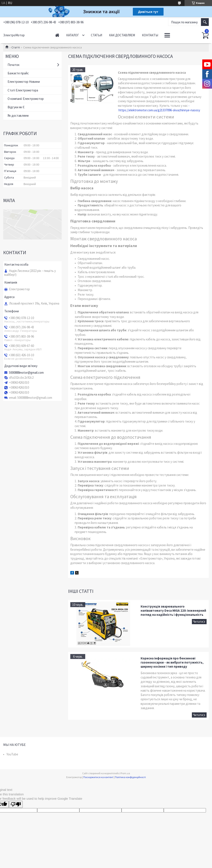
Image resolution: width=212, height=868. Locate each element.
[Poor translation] (16, 804)
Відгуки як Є (16, 107)
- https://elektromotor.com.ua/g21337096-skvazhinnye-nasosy (159, 108)
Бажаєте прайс (18, 73)
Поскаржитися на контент (98, 777)
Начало (57, 35)
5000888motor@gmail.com (26, 373)
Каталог (73, 35)
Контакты (150, 35)
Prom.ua (125, 773)
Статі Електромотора (23, 90)
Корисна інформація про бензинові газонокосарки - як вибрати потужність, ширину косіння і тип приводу (172, 662)
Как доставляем (122, 35)
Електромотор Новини (24, 82)
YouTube (12, 754)
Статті (16, 47)
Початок (14, 65)
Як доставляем (18, 116)
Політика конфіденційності (130, 777)
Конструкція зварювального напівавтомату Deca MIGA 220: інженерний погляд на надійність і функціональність (173, 610)
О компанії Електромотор (26, 99)
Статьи (96, 35)
